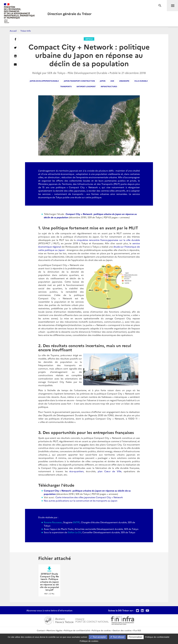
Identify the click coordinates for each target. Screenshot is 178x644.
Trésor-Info (26, 31)
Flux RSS (137, 630)
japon (103, 81)
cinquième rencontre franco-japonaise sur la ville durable (108, 240)
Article (89, 39)
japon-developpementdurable (44, 81)
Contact (41, 630)
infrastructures (109, 86)
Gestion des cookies (122, 630)
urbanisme (124, 81)
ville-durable (141, 81)
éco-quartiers (76, 471)
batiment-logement (86, 86)
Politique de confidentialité (77, 630)
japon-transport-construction (79, 81)
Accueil (13, 31)
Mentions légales (54, 630)
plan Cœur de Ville (110, 471)
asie (112, 81)
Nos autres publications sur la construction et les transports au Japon (81, 501)
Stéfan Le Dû (74, 532)
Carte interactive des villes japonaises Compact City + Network (89, 497)
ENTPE (76, 522)
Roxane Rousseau (53, 522)
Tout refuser (117, 637)
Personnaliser (136, 637)
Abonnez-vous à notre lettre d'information (49, 610)
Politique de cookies (101, 630)
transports (66, 86)
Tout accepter (98, 637)
